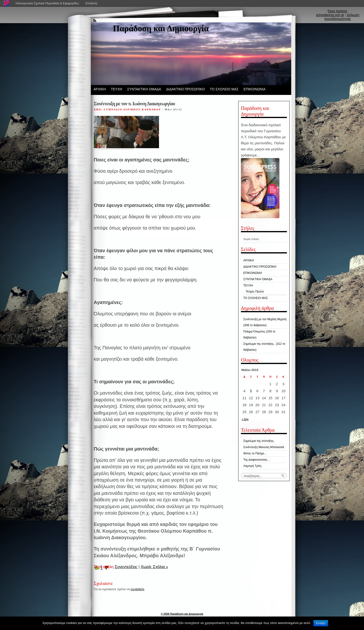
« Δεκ (245, 419)
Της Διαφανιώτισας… (257, 460)
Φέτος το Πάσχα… (255, 453)
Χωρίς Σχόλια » (154, 567)
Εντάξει (321, 623)
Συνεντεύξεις (126, 567)
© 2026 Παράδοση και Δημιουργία (182, 614)
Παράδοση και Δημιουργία (161, 29)
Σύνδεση (91, 3)
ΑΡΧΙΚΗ (100, 89)
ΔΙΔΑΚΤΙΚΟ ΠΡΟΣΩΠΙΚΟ (186, 89)
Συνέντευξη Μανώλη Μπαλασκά (264, 447)
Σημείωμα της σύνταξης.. (259, 441)
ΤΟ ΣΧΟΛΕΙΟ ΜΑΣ (224, 89)
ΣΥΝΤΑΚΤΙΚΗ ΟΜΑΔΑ (144, 89)
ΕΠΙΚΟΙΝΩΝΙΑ (255, 89)
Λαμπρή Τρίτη (252, 466)
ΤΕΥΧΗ (116, 89)
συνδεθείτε (137, 589)
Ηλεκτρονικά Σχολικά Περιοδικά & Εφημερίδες (47, 3)
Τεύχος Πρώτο (255, 292)
